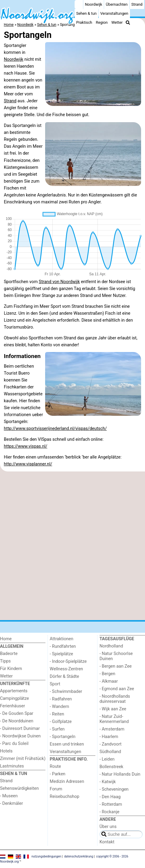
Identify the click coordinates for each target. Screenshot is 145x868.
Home (6, 639)
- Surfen (57, 729)
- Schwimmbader (66, 692)
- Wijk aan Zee (113, 709)
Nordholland (111, 646)
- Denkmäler (11, 803)
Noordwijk (93, 4)
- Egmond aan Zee (117, 689)
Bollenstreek (111, 767)
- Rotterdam (111, 804)
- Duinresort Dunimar (20, 729)
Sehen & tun (86, 13)
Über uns (108, 827)
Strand (137, 4)
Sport (55, 684)
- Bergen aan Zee (116, 666)
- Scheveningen (114, 789)
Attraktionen (61, 639)
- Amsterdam (112, 729)
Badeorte (9, 654)
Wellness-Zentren (66, 669)
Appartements (14, 691)
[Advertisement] (72, 546)
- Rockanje (110, 812)
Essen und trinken (67, 744)
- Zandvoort (111, 744)
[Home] (79, 5)
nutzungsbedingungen (46, 856)
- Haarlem (109, 737)
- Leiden (107, 759)
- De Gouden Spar (17, 714)
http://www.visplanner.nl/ (28, 464)
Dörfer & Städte (64, 676)
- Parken (57, 774)
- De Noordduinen (17, 721)
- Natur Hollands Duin (120, 774)
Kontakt (107, 842)
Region (102, 22)
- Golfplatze (61, 722)
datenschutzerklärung (79, 856)
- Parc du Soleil (14, 744)
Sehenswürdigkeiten (19, 788)
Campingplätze (14, 698)
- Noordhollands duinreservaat (115, 699)
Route (55, 766)
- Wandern (59, 707)
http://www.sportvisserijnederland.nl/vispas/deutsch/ (55, 429)
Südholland (110, 752)
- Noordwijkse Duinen (20, 736)
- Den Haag (110, 797)
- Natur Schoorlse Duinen (116, 656)
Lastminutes (12, 766)
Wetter (117, 22)
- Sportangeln (62, 737)
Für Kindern (11, 669)
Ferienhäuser (12, 706)
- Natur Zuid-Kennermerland (114, 719)
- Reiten (57, 714)
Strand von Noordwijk (59, 282)
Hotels (6, 751)
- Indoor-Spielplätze (68, 661)
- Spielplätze (61, 654)
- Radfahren (61, 699)
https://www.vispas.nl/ (26, 446)
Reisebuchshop (64, 797)
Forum (56, 789)
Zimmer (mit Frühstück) (23, 759)
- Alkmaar (109, 681)
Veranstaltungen (114, 13)
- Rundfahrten (63, 646)
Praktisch (84, 22)
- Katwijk (108, 782)
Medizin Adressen (67, 782)
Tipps (5, 661)
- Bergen (108, 674)
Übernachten (117, 4)
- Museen (9, 796)
